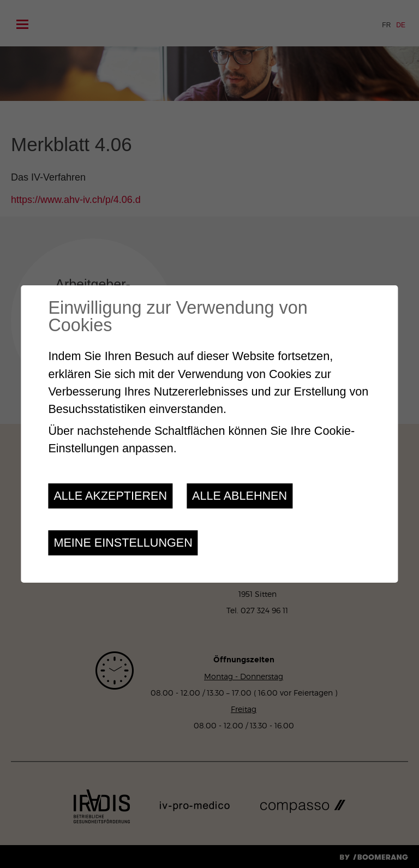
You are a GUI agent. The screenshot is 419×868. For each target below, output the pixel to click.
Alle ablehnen (240, 496)
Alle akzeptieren (110, 496)
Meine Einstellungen (123, 543)
